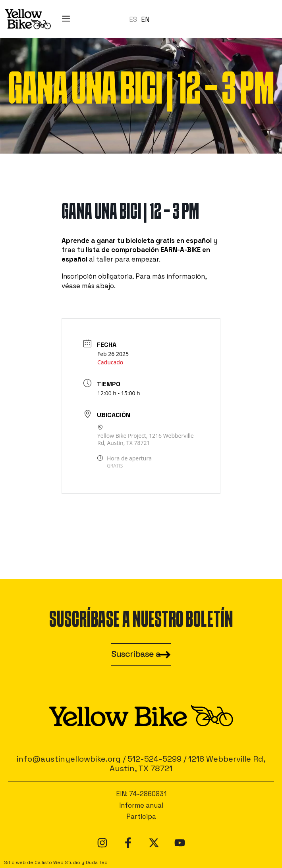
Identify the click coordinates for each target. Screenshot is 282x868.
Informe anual (141, 805)
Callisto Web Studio (57, 862)
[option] (145, 20)
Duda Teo (97, 862)
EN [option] (145, 19)
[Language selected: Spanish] (141, 19)
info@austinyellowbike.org (69, 759)
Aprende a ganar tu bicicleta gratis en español (137, 241)
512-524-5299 (155, 759)
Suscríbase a (136, 654)
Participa (141, 816)
